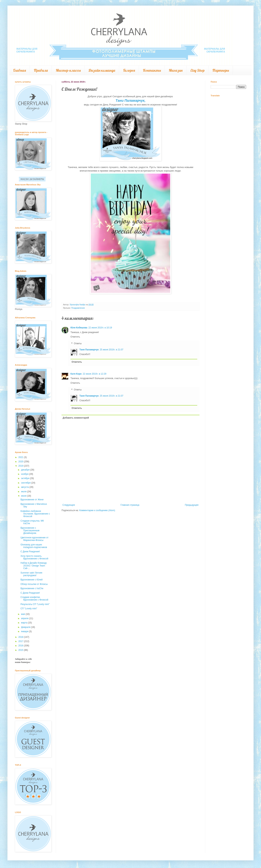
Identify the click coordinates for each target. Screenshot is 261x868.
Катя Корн (76, 374)
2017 (21, 641)
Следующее (69, 505)
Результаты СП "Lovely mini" (35, 604)
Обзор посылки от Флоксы (34, 584)
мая (23, 614)
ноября (25, 474)
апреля (25, 618)
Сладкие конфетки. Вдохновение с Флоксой (34, 598)
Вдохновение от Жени (32, 500)
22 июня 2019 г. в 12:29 (95, 374)
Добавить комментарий (76, 418)
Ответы (78, 343)
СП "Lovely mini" (29, 609)
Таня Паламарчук (89, 350)
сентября (26, 483)
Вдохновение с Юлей (32, 580)
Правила (41, 70)
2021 (21, 457)
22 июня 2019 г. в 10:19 (100, 328)
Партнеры (221, 70)
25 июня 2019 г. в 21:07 (112, 350)
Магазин (176, 70)
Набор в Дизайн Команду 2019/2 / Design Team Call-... (34, 566)
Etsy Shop (197, 70)
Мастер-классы (68, 70)
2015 (21, 650)
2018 (21, 637)
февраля (26, 627)
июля (24, 492)
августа (25, 487)
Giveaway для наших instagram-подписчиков (34, 546)
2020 (21, 462)
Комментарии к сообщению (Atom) (97, 510)
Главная (19, 70)
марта (25, 623)
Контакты (152, 70)
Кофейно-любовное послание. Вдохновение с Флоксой (35, 514)
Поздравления (78, 308)
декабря (26, 470)
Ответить (75, 337)
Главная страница (130, 505)
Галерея (129, 70)
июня (24, 496)
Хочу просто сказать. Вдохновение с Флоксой (34, 557)
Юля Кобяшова (79, 328)
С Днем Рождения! (30, 552)
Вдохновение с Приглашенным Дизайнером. (30, 531)
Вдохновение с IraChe (32, 588)
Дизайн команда (102, 70)
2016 (21, 646)
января (25, 631)
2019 (21, 466)
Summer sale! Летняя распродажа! (31, 574)
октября (25, 478)
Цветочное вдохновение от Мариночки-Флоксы (34, 539)
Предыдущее (192, 505)
